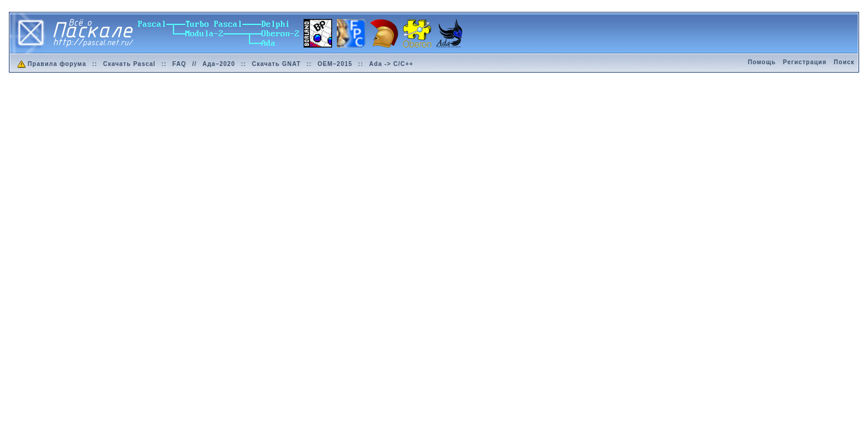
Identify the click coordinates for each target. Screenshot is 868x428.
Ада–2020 (219, 64)
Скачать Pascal (129, 64)
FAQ (179, 64)
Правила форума (51, 64)
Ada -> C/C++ (391, 64)
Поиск (844, 62)
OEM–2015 (335, 64)
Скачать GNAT (276, 64)
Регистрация (805, 62)
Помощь (762, 62)
